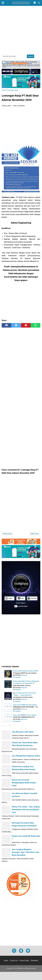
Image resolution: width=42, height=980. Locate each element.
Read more (24, 675)
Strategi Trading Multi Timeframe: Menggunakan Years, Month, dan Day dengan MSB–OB (26, 682)
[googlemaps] (21, 951)
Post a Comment (19, 106)
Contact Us (14, 960)
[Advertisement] (21, 30)
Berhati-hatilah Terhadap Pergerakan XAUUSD (26, 671)
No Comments (17, 677)
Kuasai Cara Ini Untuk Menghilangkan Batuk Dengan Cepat (24, 783)
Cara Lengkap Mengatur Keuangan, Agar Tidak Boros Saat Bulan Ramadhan (25, 852)
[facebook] (6, 325)
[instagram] (14, 951)
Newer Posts (7, 534)
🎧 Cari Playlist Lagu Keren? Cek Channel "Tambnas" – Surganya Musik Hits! (24, 694)
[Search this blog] (39, 3)
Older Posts (35, 534)
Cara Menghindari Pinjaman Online (26, 756)
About (6, 960)
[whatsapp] (36, 325)
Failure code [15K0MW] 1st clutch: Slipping (25, 715)
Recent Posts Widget (6, 726)
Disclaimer (34, 960)
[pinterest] (26, 325)
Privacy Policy (24, 960)
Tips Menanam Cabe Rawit (23, 732)
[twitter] (16, 325)
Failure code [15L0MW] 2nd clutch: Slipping (25, 705)
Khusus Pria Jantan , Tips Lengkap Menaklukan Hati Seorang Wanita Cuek (26, 810)
